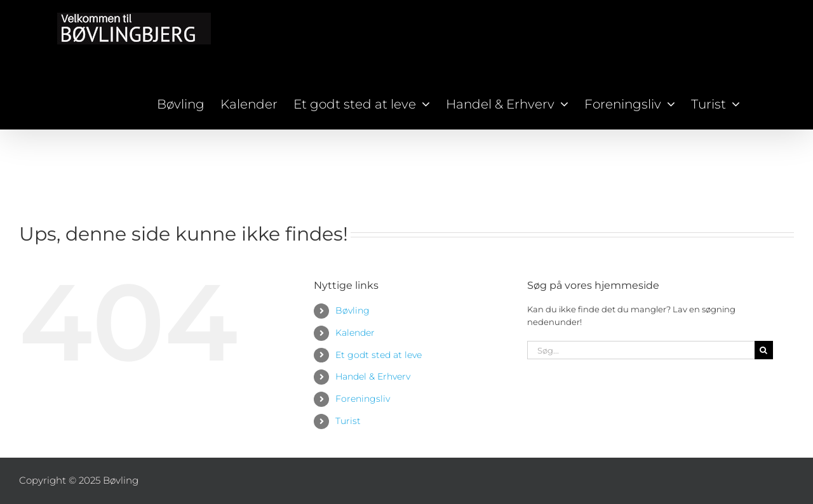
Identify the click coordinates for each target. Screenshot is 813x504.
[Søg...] (641, 350)
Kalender (355, 333)
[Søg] (764, 350)
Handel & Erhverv (373, 376)
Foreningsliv (363, 399)
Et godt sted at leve (379, 355)
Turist (348, 421)
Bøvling (353, 310)
